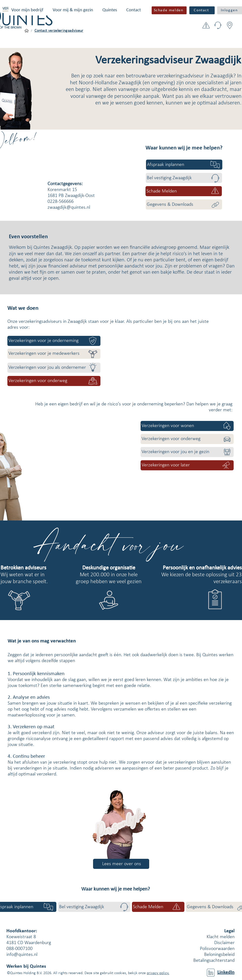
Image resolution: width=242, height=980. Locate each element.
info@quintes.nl (22, 955)
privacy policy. (158, 973)
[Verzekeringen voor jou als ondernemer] (54, 368)
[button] (27, 10)
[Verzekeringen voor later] (187, 465)
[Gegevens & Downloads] (184, 204)
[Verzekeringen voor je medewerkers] (54, 354)
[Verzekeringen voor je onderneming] (54, 341)
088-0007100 (19, 949)
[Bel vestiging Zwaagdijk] (184, 178)
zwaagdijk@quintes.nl (69, 208)
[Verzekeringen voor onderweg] (54, 381)
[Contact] (202, 10)
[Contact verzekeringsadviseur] (59, 31)
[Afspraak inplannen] (184, 165)
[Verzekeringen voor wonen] (187, 426)
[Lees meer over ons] (121, 864)
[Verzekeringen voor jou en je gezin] (187, 452)
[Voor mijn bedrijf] (27, 31)
